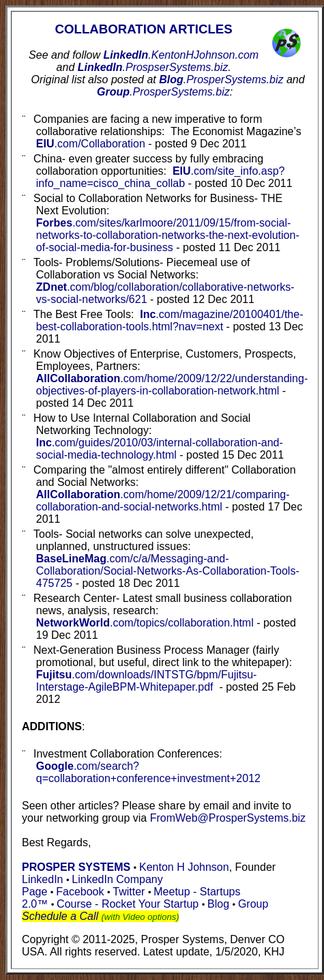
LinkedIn (181, 55)
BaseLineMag (168, 571)
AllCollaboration (163, 501)
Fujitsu (147, 681)
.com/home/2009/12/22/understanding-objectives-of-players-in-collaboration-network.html (172, 385)
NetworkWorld (145, 623)
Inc (170, 320)
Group (163, 92)
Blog (221, 80)
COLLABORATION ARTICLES (144, 29)
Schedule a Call (60, 916)
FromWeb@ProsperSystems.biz (228, 818)
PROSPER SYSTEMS (76, 867)
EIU (91, 144)
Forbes (168, 235)
